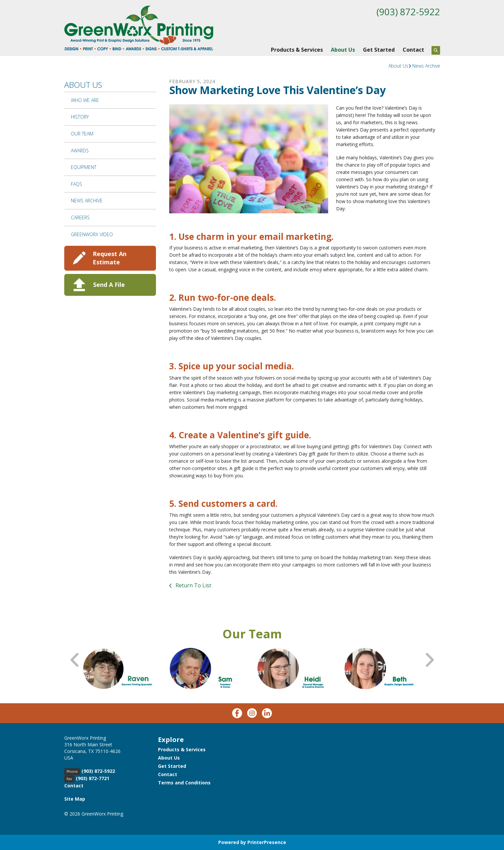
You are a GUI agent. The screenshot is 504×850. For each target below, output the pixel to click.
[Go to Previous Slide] (75, 660)
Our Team (82, 134)
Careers (80, 217)
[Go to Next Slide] (429, 660)
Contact (413, 50)
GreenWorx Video (92, 234)
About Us (343, 50)
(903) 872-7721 (93, 778)
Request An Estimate (110, 258)
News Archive (426, 66)
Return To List (193, 585)
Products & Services (297, 50)
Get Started (379, 50)
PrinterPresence (267, 842)
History (80, 117)
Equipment (84, 167)
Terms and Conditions (184, 783)
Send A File (109, 285)
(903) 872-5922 (408, 12)
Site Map (75, 799)
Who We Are (85, 100)
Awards (80, 151)
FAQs (76, 184)
